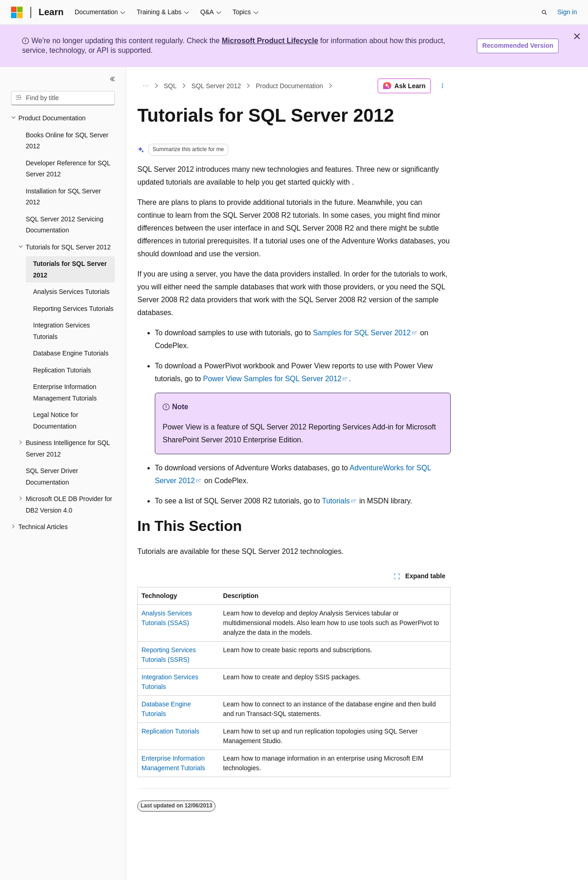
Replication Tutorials (170, 731)
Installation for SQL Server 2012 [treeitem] (63, 197)
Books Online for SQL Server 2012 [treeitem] (67, 141)
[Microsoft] (17, 12)
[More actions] (443, 86)
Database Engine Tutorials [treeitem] (71, 353)
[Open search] (544, 12)
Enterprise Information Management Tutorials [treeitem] (65, 392)
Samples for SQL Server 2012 (362, 333)
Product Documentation (289, 86)
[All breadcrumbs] (145, 86)
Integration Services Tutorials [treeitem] (62, 331)
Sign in (567, 12)
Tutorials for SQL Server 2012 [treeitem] (70, 269)
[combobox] (63, 98)
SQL (170, 86)
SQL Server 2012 (216, 86)
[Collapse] (113, 79)
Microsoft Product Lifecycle (270, 41)
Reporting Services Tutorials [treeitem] (73, 309)
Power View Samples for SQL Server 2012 (272, 379)
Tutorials (336, 501)
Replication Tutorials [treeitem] (62, 370)
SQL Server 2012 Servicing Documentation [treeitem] (65, 225)
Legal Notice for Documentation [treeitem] (56, 420)
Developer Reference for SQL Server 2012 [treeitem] (68, 169)
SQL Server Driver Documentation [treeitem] (52, 477)
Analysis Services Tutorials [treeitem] (71, 292)
